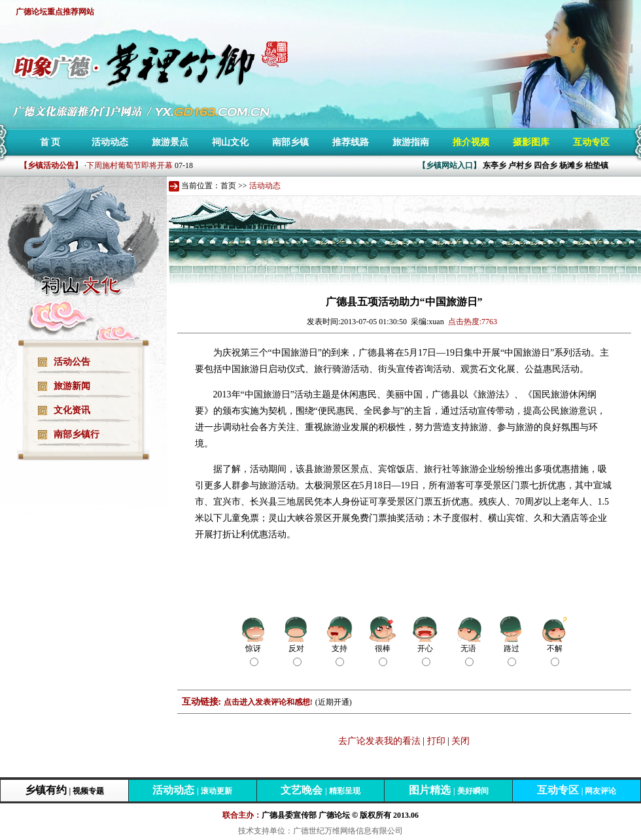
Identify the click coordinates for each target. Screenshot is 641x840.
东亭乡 (494, 165)
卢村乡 (520, 165)
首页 (228, 186)
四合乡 (546, 165)
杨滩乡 (571, 165)
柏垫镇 (597, 165)
